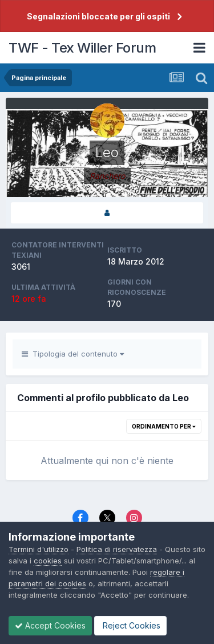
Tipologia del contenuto (73, 354)
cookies (48, 561)
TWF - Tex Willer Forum (82, 48)
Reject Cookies (130, 625)
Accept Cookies (50, 625)
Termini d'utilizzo (39, 549)
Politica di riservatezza (117, 549)
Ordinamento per (164, 426)
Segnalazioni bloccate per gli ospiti (98, 16)
